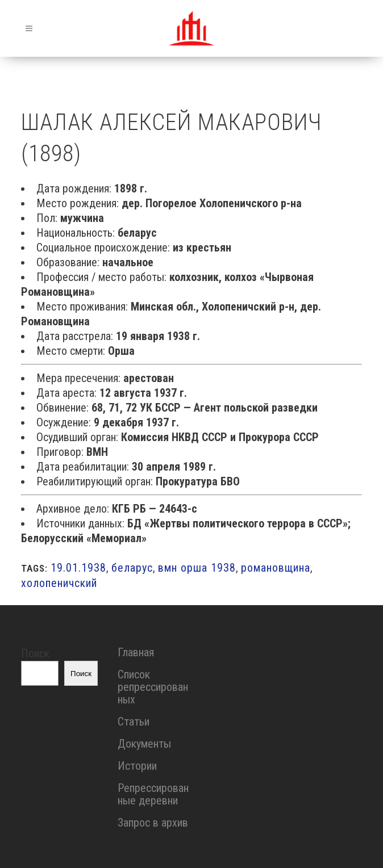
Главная (136, 652)
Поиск (35, 653)
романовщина (276, 568)
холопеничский (59, 583)
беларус (132, 568)
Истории (137, 766)
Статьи (134, 722)
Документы (144, 744)
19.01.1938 (78, 568)
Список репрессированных (153, 687)
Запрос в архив (153, 823)
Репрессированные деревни (153, 794)
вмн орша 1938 (197, 568)
